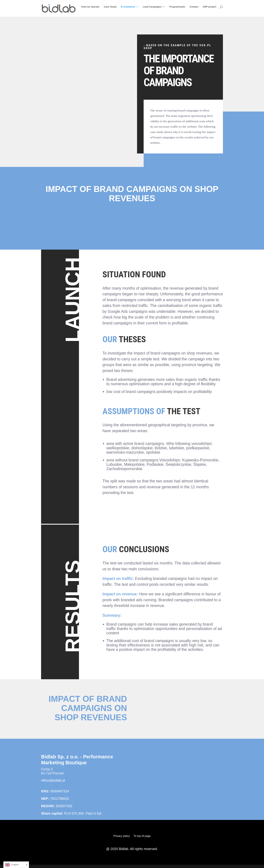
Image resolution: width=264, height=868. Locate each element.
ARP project (209, 7)
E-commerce (128, 7)
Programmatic (177, 7)
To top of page (142, 836)
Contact (194, 7)
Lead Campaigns (152, 7)
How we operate (90, 7)
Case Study (110, 7)
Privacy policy (122, 836)
